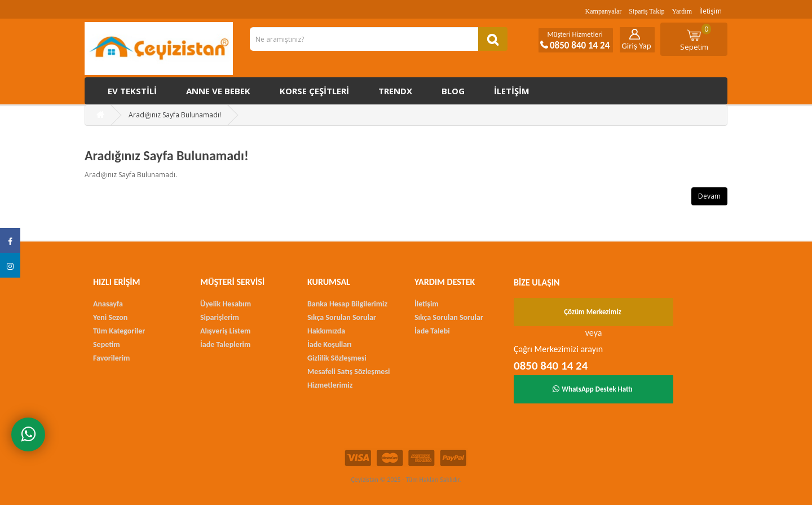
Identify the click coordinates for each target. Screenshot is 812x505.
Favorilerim (111, 358)
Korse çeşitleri (314, 91)
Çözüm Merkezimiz (593, 312)
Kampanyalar (604, 11)
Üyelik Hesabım (226, 304)
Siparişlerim (220, 317)
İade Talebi (432, 331)
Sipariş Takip (646, 11)
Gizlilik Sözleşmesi (337, 358)
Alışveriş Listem (225, 331)
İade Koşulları (330, 344)
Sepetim (696, 38)
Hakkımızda (326, 331)
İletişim (710, 11)
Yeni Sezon (110, 317)
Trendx (395, 91)
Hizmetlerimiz (330, 385)
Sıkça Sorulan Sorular (342, 317)
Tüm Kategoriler (119, 331)
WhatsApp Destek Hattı (593, 389)
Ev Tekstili (132, 91)
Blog (453, 91)
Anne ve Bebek (218, 91)
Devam (709, 196)
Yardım (682, 11)
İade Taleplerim (225, 344)
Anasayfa (108, 304)
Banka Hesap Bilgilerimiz (347, 304)
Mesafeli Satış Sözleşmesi (348, 372)
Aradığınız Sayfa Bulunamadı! (175, 115)
